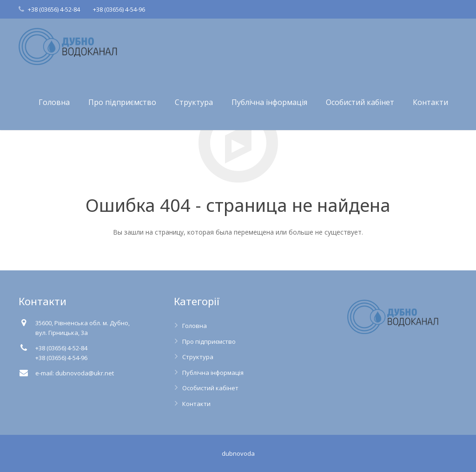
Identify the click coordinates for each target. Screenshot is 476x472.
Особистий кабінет (210, 388)
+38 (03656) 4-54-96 (119, 9)
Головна (195, 326)
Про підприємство (209, 341)
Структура (198, 357)
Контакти (196, 404)
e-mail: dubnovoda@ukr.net (75, 373)
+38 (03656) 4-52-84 (54, 9)
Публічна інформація (213, 373)
